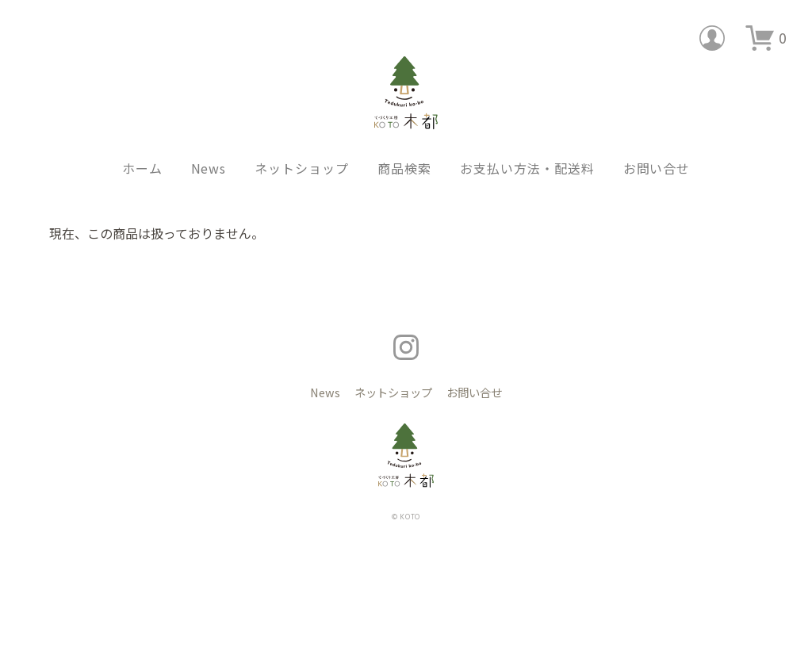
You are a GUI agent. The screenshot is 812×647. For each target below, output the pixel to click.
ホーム (142, 144)
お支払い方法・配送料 (527, 144)
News (209, 144)
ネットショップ (302, 144)
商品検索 (404, 144)
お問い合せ (657, 144)
